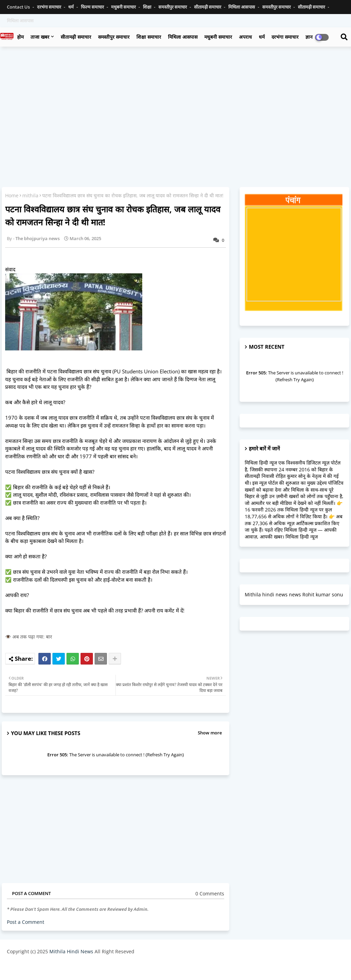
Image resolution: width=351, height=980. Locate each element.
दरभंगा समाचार (50, 7)
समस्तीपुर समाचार (173, 7)
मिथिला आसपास (242, 7)
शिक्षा (148, 7)
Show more (210, 733)
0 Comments (210, 894)
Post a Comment (26, 922)
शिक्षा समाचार (149, 37)
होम (20, 37)
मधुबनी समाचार (124, 7)
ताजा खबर (40, 37)
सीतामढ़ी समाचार (76, 37)
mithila (30, 195)
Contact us (19, 7)
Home (12, 195)
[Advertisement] (175, 101)
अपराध (245, 37)
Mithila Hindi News (71, 951)
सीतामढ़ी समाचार (208, 7)
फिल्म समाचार (93, 7)
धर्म (71, 7)
